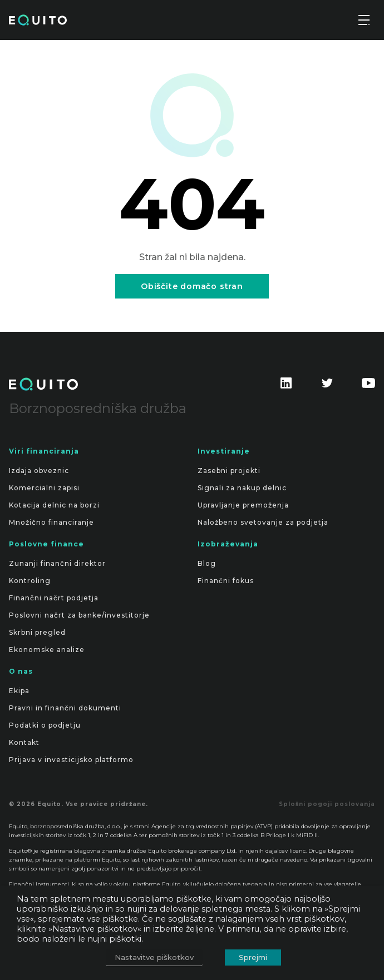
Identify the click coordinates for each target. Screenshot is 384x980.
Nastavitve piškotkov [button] (154, 957)
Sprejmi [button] (253, 957)
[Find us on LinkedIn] (286, 387)
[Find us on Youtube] (368, 387)
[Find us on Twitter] (327, 387)
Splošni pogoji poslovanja (327, 804)
